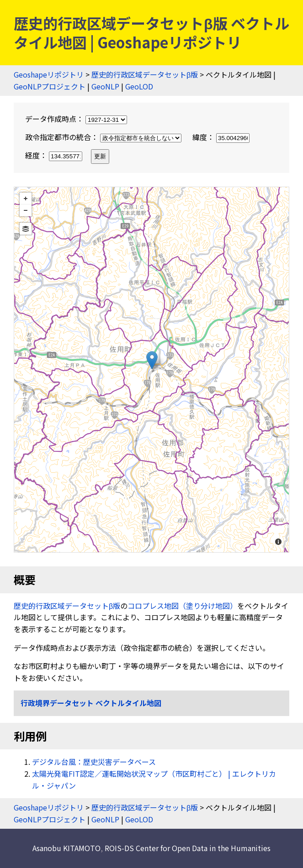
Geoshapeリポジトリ (49, 74)
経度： (55, 155)
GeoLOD (139, 86)
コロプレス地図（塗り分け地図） (182, 606)
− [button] (26, 210)
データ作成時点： (76, 119)
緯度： (221, 137)
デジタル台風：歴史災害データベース (94, 762)
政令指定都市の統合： (104, 137)
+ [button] (26, 199)
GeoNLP (105, 86)
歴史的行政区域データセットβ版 (145, 74)
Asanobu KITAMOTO (66, 848)
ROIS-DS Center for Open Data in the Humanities (188, 848)
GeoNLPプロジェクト (50, 86)
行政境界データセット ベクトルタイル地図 (91, 703)
